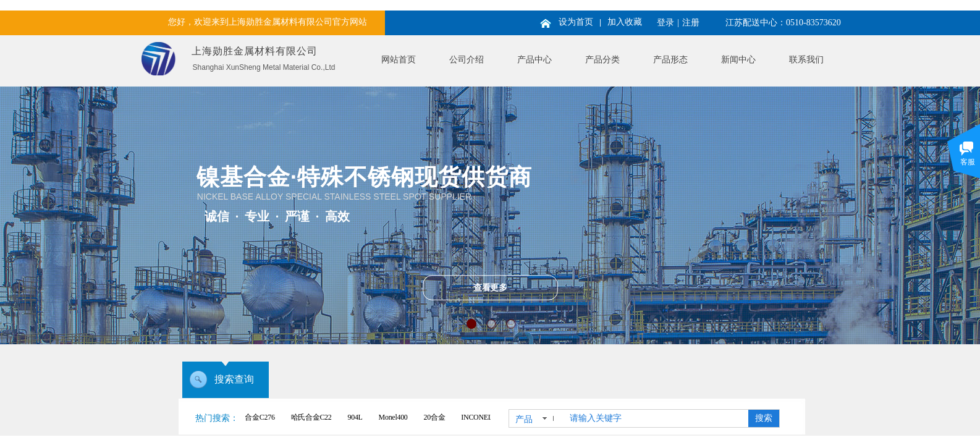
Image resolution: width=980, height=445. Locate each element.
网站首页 (399, 60)
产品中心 (534, 60)
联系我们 (806, 60)
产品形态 (670, 60)
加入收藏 (625, 22)
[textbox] (657, 418)
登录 (665, 23)
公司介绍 (467, 60)
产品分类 (602, 60)
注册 (691, 23)
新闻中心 (738, 60)
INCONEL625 (484, 417)
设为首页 (576, 22)
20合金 (437, 417)
